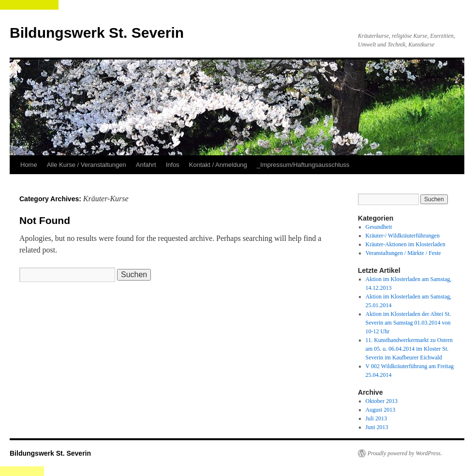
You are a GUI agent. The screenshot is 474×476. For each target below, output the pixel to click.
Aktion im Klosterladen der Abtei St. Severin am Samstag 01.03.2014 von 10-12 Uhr (408, 323)
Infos (173, 165)
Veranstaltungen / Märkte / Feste (403, 253)
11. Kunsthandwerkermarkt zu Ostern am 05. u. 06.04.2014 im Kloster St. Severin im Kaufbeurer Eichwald (409, 349)
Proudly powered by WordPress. (405, 453)
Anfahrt (146, 165)
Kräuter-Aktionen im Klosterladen (406, 244)
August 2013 (381, 410)
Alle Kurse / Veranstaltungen (87, 165)
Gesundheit (379, 227)
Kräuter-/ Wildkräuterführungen (403, 236)
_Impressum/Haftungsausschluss (303, 165)
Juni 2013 (377, 427)
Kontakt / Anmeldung (218, 165)
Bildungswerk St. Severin (97, 33)
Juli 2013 (376, 418)
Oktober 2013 (382, 401)
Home (29, 165)
